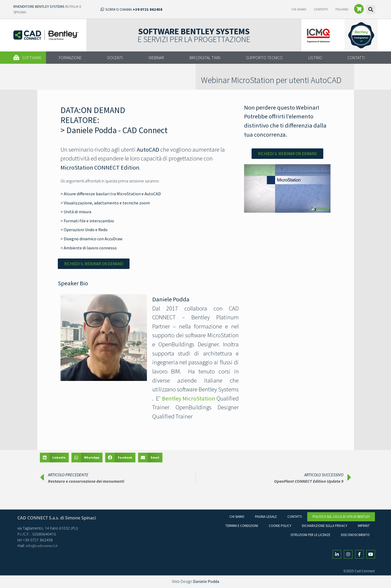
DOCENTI (115, 58)
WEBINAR (156, 58)
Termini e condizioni (242, 526)
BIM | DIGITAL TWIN (205, 58)
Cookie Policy (280, 526)
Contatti (321, 9)
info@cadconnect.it (42, 546)
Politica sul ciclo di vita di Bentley (341, 516)
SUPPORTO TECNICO (264, 58)
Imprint (364, 526)
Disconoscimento (355, 535)
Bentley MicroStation (189, 398)
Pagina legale (266, 516)
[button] (371, 10)
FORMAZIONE (70, 58)
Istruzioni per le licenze (310, 535)
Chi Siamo (299, 9)
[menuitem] (342, 9)
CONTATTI (356, 58)
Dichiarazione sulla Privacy (324, 526)
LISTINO (315, 58)
